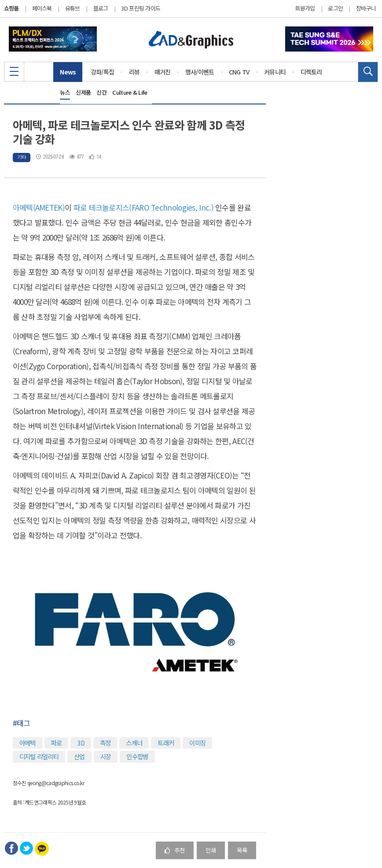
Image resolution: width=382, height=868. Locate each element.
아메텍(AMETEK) (39, 207)
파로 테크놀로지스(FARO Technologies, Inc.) (143, 207)
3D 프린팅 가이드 (141, 8)
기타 (22, 157)
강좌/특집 (103, 72)
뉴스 (65, 92)
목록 (242, 850)
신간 (101, 92)
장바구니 (366, 8)
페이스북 (42, 8)
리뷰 (134, 72)
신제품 (83, 92)
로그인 (335, 8)
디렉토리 (311, 72)
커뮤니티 (275, 72)
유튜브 (73, 8)
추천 (175, 850)
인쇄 (211, 850)
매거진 (163, 72)
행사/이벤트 (200, 72)
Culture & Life (130, 92)
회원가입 (305, 8)
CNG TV (239, 72)
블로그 (101, 8)
